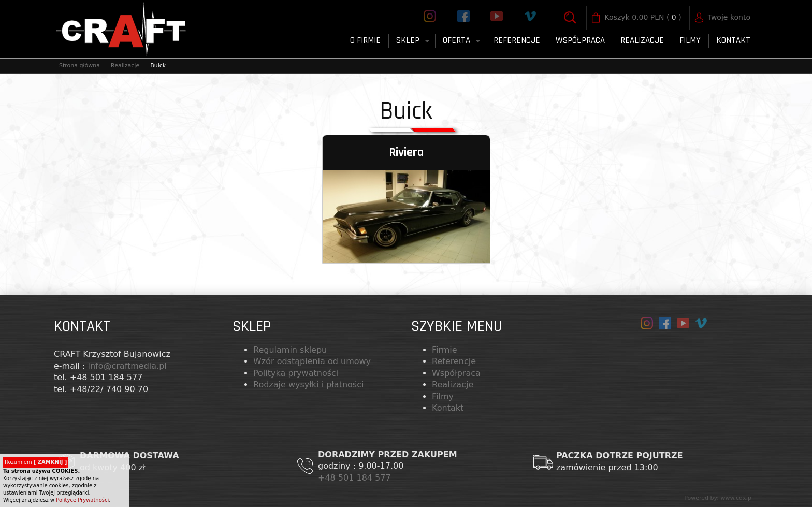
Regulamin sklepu (290, 350)
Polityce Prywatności (82, 500)
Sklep (408, 40)
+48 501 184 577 (356, 478)
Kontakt (733, 40)
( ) (643, 18)
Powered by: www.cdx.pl (719, 498)
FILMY (690, 40)
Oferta (456, 40)
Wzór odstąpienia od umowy (312, 361)
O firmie (365, 40)
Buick (158, 66)
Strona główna (79, 66)
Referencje (517, 40)
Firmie (445, 350)
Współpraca (580, 40)
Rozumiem (36, 462)
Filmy (443, 396)
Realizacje (642, 40)
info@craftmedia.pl (127, 366)
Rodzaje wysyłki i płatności (308, 385)
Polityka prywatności (296, 373)
